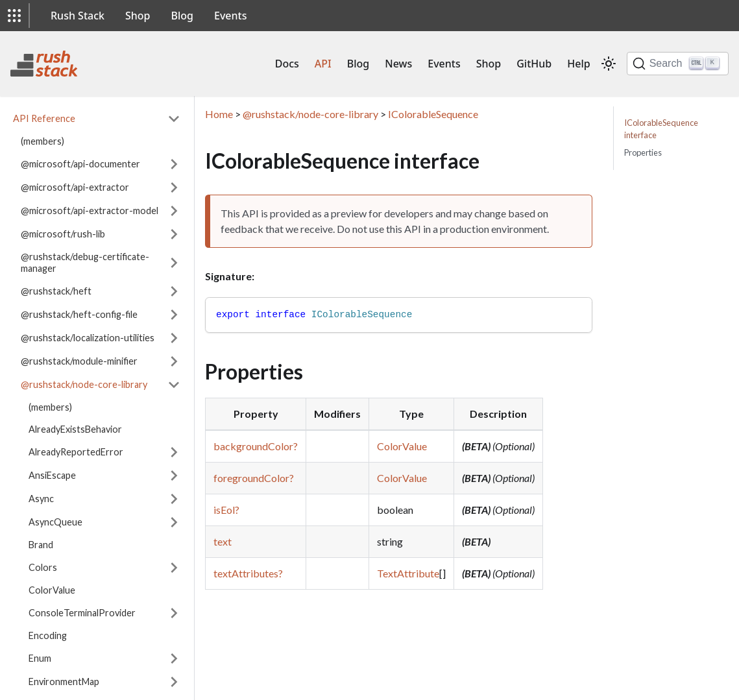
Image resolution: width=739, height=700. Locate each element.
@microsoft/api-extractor (75, 187)
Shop (138, 16)
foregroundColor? (254, 478)
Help (578, 64)
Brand (41, 545)
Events (230, 16)
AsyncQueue (55, 522)
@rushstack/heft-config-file (79, 314)
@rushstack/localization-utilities (88, 338)
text (223, 541)
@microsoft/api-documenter (80, 164)
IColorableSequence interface (661, 129)
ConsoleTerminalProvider (82, 613)
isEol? (226, 510)
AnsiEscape (52, 475)
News (398, 64)
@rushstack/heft (56, 291)
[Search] (678, 64)
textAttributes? (248, 573)
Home (219, 114)
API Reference (44, 118)
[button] (14, 16)
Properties (643, 152)
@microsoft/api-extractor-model (90, 211)
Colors (43, 567)
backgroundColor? (256, 446)
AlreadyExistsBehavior (75, 429)
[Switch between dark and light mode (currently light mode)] (609, 64)
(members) (42, 141)
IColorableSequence (433, 114)
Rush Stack (78, 16)
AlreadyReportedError (76, 452)
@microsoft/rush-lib (63, 234)
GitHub (534, 64)
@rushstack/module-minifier (79, 361)
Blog (182, 16)
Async (41, 499)
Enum (40, 658)
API (323, 64)
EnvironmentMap (64, 682)
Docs (287, 64)
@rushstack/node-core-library (84, 384)
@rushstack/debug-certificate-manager (85, 262)
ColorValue (52, 590)
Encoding (48, 635)
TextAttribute (408, 573)
